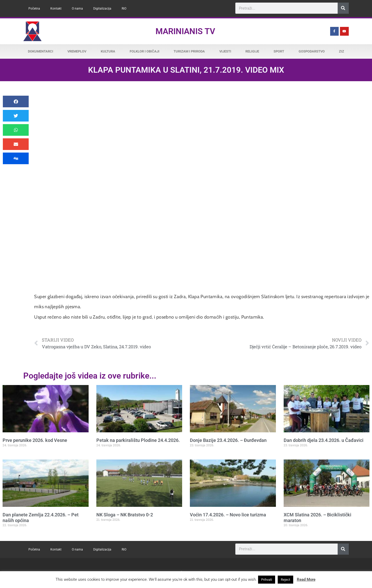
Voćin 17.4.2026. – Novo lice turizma (228, 515)
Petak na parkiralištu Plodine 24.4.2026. (138, 440)
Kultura (108, 51)
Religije (252, 51)
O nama (77, 9)
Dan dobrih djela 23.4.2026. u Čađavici (324, 440)
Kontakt (56, 9)
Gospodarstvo (312, 51)
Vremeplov (77, 51)
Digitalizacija (102, 9)
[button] (16, 101)
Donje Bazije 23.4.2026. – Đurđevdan (228, 440)
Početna (34, 9)
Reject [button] (285, 580)
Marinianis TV (185, 31)
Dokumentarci (41, 51)
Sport (279, 51)
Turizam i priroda (189, 51)
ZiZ (342, 51)
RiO (124, 9)
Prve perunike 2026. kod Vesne (35, 440)
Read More (306, 579)
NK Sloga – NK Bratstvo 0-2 (125, 515)
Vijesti (225, 51)
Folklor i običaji (145, 51)
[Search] (343, 8)
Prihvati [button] (267, 580)
